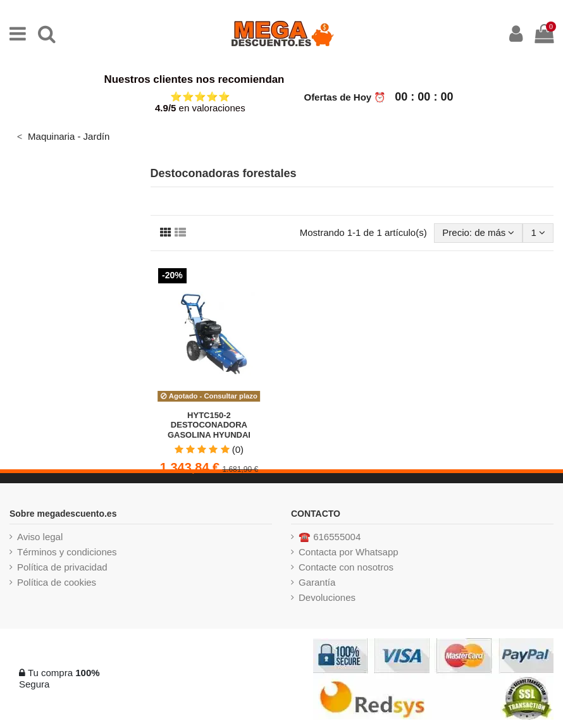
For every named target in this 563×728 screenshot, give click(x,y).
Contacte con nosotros (346, 567)
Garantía (317, 582)
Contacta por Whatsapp (349, 552)
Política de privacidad (62, 567)
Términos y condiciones (67, 552)
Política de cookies (57, 582)
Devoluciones (327, 597)
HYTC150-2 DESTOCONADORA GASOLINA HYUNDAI (209, 425)
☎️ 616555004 (330, 537)
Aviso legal (40, 537)
